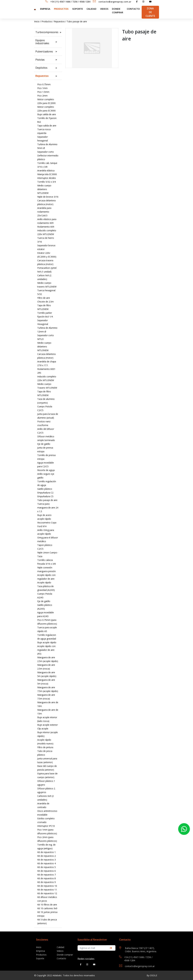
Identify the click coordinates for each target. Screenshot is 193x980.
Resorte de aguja (46, 470)
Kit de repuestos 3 (46, 860)
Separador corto (46, 152)
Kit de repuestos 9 (46, 882)
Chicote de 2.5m (45, 302)
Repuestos (59, 21)
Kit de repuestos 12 (47, 893)
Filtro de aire (44, 298)
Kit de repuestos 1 (46, 852)
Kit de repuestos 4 (46, 863)
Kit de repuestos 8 (46, 878)
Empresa (45, 9)
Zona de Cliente (150, 12)
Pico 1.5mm (43, 92)
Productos (61, 9)
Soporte (40, 958)
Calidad (92, 9)
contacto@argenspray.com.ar (115, 2)
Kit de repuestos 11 (47, 890)
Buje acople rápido (47, 642)
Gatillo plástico (45, 489)
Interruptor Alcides (47, 178)
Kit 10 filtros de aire (47, 905)
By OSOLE (152, 975)
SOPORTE (78, 9)
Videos (104, 9)
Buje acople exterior (48, 725)
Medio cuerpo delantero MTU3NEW (44, 347)
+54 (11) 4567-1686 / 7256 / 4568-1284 (70, 2)
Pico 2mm (42, 96)
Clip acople (43, 729)
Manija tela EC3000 (47, 174)
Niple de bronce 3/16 (48, 197)
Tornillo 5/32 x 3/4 (46, 182)
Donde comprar (118, 11)
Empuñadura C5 (45, 496)
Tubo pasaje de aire (77, 21)
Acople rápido (44, 582)
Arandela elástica (46, 170)
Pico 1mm (42, 88)
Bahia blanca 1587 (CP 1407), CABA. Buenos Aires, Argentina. (141, 950)
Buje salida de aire (47, 114)
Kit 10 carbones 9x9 (47, 908)
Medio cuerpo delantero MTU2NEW (44, 189)
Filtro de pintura (45, 747)
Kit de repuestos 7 (46, 875)
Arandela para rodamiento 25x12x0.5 (44, 212)
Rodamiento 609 (46, 227)
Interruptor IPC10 (46, 826)
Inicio (37, 21)
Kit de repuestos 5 (46, 867)
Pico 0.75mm (44, 84)
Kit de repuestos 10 (47, 886)
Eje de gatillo (44, 444)
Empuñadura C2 (45, 493)
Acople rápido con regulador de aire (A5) (46, 650)
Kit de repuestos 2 (46, 856)
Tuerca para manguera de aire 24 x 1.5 (48, 508)
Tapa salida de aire (47, 126)
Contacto (133, 9)
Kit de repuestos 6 (46, 871)
